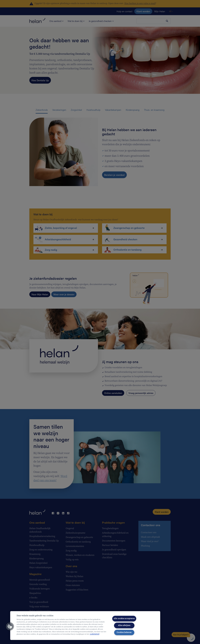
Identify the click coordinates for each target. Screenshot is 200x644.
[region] (85, 626)
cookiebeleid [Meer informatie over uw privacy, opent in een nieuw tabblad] (95, 634)
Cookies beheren (124, 632)
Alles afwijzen (124, 625)
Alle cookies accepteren (124, 619)
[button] (10, 626)
